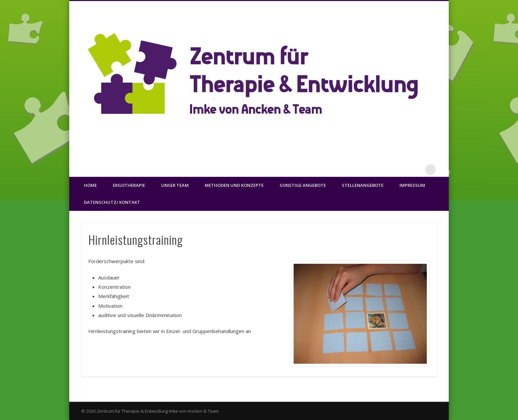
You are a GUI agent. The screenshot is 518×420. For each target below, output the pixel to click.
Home (90, 185)
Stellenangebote (363, 185)
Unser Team (175, 185)
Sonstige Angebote (303, 185)
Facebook (417, 170)
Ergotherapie (129, 185)
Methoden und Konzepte (234, 185)
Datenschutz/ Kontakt (112, 202)
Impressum (412, 185)
